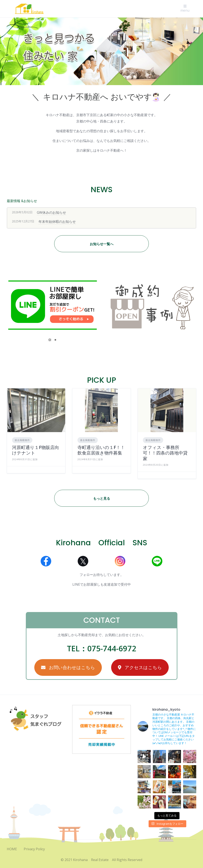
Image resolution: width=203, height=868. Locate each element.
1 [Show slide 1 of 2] (50, 340)
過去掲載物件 (22, 440)
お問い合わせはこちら (68, 667)
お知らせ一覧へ (102, 244)
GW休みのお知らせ (51, 212)
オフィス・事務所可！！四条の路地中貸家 (165, 453)
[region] (101, 51)
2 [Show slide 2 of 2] (55, 340)
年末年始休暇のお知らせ (57, 222)
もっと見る (102, 498)
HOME (12, 849)
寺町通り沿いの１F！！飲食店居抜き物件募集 (101, 450)
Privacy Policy (34, 849)
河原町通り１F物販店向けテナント (36, 450)
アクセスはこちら (140, 667)
